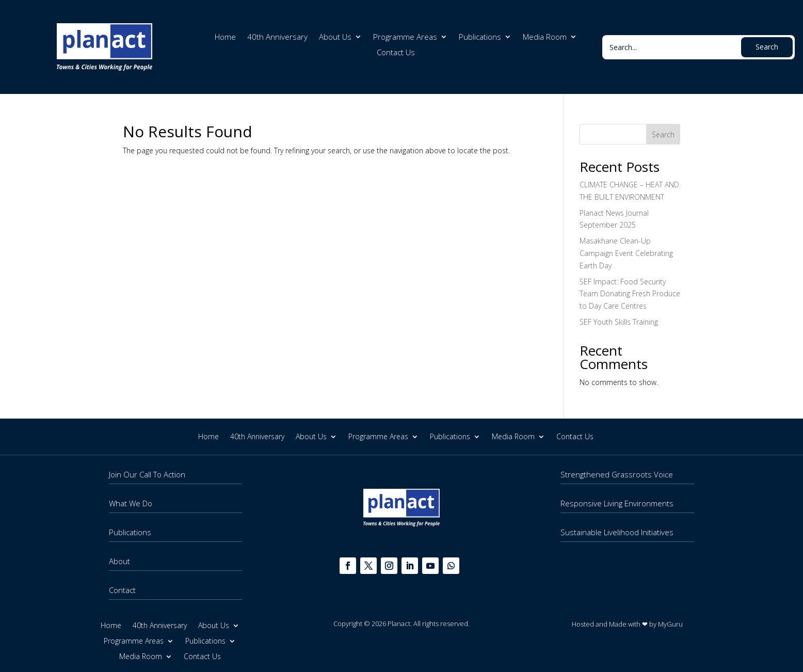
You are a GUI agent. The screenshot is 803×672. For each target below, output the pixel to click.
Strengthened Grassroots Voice (617, 474)
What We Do (131, 503)
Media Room (545, 37)
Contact (122, 590)
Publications (480, 37)
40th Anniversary (277, 37)
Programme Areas (405, 37)
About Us (335, 37)
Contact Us (396, 53)
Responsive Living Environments (617, 503)
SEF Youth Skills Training (619, 322)
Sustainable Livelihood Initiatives (617, 532)
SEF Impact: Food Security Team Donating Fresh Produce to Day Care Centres (630, 294)
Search (663, 134)
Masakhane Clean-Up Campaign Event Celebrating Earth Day (626, 253)
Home (225, 37)
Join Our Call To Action (147, 474)
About (119, 561)
